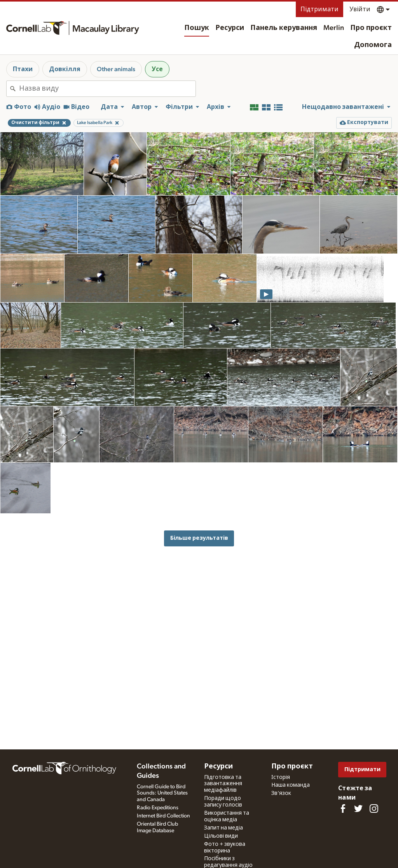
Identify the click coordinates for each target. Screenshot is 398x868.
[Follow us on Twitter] (358, 808)
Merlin (334, 28)
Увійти (360, 9)
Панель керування (284, 28)
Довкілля (65, 69)
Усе (157, 69)
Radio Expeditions (158, 808)
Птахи (23, 69)
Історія (281, 777)
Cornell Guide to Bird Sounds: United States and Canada (162, 793)
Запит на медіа (223, 828)
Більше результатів (199, 538)
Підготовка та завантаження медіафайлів (223, 784)
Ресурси (230, 28)
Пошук (197, 28)
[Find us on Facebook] (343, 808)
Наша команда (291, 785)
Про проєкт (371, 28)
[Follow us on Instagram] (374, 808)
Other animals (116, 69)
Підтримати (319, 9)
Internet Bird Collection (163, 816)
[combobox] (107, 89)
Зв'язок (281, 793)
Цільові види (221, 836)
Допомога (373, 45)
